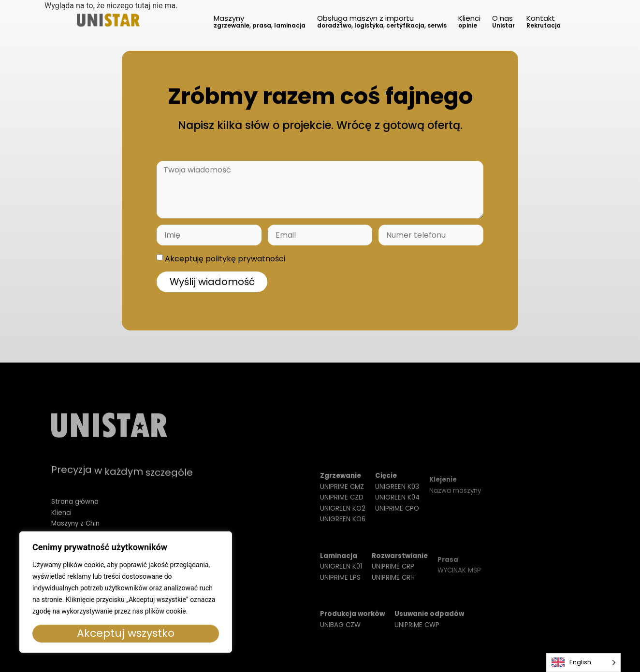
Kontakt (544, 21)
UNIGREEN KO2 (343, 520)
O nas (503, 21)
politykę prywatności (245, 259)
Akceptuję (225, 259)
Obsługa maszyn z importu (382, 21)
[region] (126, 592)
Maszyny (260, 21)
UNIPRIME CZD (342, 509)
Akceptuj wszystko (126, 633)
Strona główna (75, 511)
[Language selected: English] (583, 663)
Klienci (469, 21)
